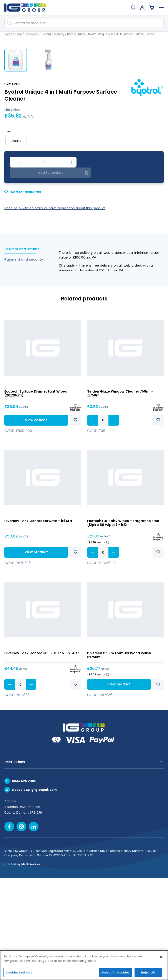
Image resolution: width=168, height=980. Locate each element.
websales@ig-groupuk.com (34, 892)
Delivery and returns (22, 351)
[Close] (161, 957)
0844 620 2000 (24, 883)
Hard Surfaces (76, 34)
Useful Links (15, 864)
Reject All (148, 973)
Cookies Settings (19, 973)
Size (8, 245)
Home (8, 34)
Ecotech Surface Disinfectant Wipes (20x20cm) (36, 495)
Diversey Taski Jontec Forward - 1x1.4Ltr (38, 623)
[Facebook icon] (9, 929)
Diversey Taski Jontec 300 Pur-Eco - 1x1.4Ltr (42, 755)
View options (36, 522)
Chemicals (32, 34)
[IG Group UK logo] (25, 8)
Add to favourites (23, 294)
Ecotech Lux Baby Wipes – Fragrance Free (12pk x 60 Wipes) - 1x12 (123, 625)
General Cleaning (53, 34)
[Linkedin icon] (34, 929)
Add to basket (121, 274)
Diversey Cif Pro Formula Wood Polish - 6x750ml (120, 757)
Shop (18, 34)
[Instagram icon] (21, 929)
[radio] (16, 254)
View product (36, 654)
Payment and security (23, 362)
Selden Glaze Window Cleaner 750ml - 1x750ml (120, 495)
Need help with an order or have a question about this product (55, 310)
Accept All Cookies (115, 973)
